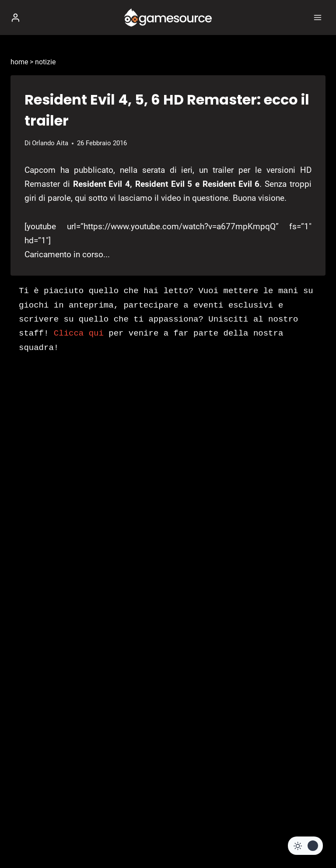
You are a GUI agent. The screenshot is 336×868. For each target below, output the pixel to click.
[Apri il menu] (317, 17)
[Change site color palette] (305, 846)
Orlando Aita (50, 143)
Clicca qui (79, 333)
